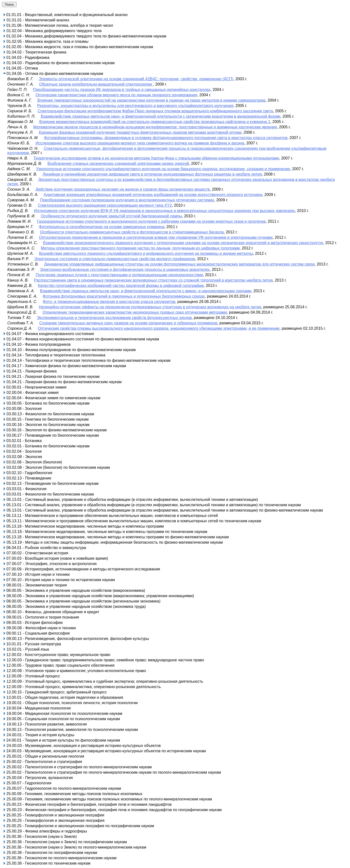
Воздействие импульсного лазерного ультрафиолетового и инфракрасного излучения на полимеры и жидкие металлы (146, 253)
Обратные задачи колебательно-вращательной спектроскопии (96, 84)
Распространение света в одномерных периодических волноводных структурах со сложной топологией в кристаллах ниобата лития (153, 280)
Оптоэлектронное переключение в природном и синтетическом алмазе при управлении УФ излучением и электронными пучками (156, 237)
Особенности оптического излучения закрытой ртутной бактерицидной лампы (111, 216)
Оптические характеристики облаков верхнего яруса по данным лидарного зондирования (116, 95)
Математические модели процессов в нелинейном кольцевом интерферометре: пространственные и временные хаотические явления (155, 127)
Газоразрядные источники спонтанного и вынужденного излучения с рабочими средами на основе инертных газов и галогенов (151, 221)
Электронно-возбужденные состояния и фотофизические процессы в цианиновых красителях (125, 270)
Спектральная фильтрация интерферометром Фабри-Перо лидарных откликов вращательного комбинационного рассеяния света (155, 111)
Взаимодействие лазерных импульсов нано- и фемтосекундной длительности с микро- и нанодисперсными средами (145, 291)
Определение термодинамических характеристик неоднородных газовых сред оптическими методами (135, 312)
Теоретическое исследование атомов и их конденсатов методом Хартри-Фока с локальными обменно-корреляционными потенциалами (156, 158)
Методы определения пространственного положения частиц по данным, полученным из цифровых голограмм (140, 248)
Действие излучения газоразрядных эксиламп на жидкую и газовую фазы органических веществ (123, 189)
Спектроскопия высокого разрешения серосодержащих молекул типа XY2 (105, 205)
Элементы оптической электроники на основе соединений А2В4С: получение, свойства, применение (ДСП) (136, 79)
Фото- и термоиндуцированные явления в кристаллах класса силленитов (109, 302)
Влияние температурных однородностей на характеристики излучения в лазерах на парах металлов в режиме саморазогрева (151, 100)
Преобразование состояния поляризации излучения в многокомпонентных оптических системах (127, 200)
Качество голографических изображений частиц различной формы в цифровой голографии (121, 286)
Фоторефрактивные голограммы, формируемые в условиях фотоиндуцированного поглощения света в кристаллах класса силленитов (166, 138)
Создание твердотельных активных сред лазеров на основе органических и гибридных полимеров (128, 323)
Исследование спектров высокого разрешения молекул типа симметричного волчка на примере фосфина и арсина (140, 143)
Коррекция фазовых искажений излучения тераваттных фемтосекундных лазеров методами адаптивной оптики (140, 132)
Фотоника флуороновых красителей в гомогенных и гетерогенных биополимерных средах (124, 296)
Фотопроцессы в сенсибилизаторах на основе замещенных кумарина (102, 227)
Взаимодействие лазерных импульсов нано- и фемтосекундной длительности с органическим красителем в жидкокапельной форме (161, 116)
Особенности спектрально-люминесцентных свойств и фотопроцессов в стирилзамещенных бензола (132, 232)
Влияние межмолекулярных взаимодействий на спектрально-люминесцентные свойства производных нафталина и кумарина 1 (155, 122)
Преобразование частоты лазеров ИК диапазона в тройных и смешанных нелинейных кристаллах (122, 90)
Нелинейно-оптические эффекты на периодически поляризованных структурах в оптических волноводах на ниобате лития (150, 307)
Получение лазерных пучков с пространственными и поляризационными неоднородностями (119, 275)
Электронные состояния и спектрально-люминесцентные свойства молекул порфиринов (115, 259)
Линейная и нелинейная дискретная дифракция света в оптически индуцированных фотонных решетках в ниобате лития (152, 174)
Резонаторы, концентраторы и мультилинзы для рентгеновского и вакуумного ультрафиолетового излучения (135, 106)
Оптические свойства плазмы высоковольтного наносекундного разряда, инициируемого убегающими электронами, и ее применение (158, 328)
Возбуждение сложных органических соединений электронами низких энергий (118, 164)
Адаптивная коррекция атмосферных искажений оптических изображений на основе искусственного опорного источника (153, 195)
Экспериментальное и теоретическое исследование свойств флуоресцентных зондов (114, 318)
